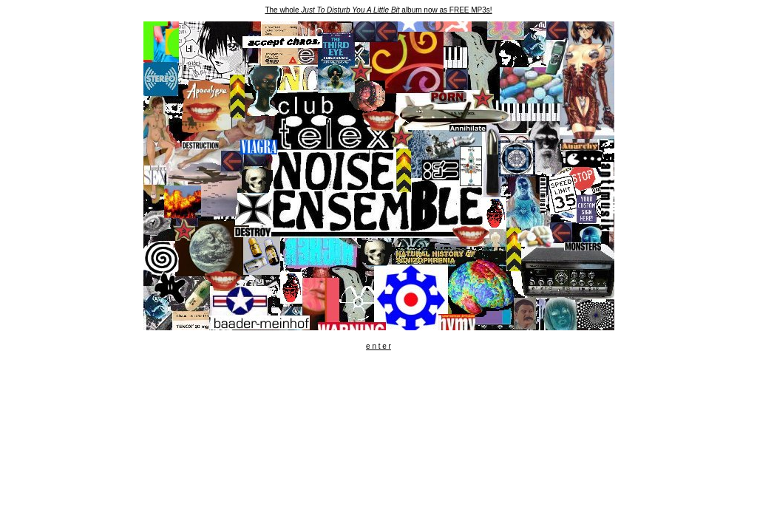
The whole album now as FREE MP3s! (378, 10)
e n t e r (378, 346)
